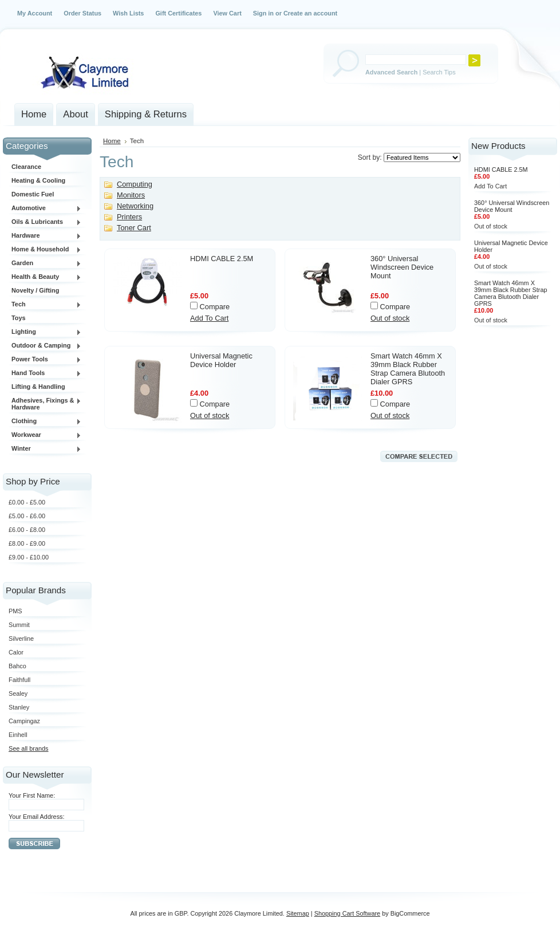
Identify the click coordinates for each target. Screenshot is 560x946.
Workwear (45, 435)
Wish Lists (128, 13)
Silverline (21, 638)
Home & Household (45, 250)
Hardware (45, 236)
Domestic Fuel (33, 194)
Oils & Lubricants (45, 222)
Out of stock (390, 318)
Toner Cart (134, 228)
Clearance (26, 167)
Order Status (82, 13)
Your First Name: (32, 795)
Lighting (45, 332)
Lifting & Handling (38, 387)
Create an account (310, 13)
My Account (35, 13)
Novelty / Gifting (35, 290)
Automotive (45, 208)
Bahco (17, 666)
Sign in (263, 13)
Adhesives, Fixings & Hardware (45, 404)
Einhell (18, 735)
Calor (16, 652)
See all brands (29, 748)
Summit (19, 625)
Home (112, 141)
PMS (15, 611)
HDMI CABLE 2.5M (222, 259)
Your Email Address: (37, 817)
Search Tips (439, 72)
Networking (135, 206)
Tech (45, 305)
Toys (19, 318)
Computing (135, 184)
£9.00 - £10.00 (29, 557)
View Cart (227, 13)
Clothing (45, 421)
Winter (45, 449)
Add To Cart (209, 318)
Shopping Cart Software (347, 913)
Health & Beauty (45, 277)
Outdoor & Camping (45, 346)
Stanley (19, 707)
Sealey (18, 693)
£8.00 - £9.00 (27, 543)
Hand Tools (45, 373)
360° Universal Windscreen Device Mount (402, 267)
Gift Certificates (178, 13)
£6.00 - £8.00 (27, 530)
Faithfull (19, 680)
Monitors (131, 195)
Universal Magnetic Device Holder (221, 360)
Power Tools (45, 360)
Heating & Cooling (38, 180)
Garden (45, 263)
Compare (215, 307)
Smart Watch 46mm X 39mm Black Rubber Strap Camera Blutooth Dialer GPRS (408, 369)
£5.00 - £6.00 (27, 516)
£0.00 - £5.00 (27, 502)
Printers (129, 217)
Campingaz (24, 721)
